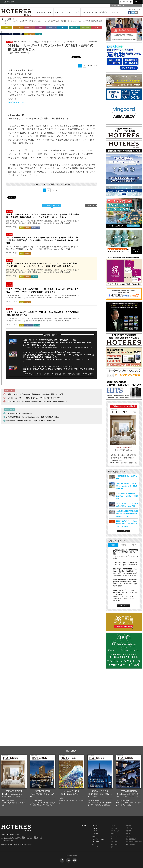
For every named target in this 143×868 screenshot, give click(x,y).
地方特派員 (103, 12)
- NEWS (94, 828)
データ (41, 28)
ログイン (137, 2)
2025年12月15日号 (100, 791)
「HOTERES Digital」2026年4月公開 (19, 413)
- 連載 (94, 836)
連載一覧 (91, 205)
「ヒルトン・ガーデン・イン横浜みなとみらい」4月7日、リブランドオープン (48, 367)
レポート (70, 12)
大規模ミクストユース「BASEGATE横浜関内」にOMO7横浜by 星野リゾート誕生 (49, 340)
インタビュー (60, 12)
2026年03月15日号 (14, 791)
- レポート (95, 834)
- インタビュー (96, 831)
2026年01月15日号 (71, 791)
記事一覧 (11, 19)
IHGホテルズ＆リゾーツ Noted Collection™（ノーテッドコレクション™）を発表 (127, 524)
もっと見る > (124, 531)
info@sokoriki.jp (16, 102)
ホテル (112, 12)
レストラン (18, 28)
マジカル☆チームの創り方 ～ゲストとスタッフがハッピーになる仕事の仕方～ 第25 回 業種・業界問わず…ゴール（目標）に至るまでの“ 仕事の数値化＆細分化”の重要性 (42, 240)
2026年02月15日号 (43, 791)
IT (63, 28)
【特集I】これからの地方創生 (69, 794)
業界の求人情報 (9, 2)
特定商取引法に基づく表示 (134, 842)
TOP (5, 19)
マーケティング (52, 28)
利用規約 (128, 836)
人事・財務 (74, 28)
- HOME (84, 825)
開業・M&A (85, 28)
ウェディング (29, 28)
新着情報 (128, 825)
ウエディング (115, 831)
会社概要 (128, 831)
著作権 (128, 834)
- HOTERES (96, 825)
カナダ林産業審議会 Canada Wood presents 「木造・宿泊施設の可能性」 (33, 417)
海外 (97, 28)
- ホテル (94, 844)
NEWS (50, 12)
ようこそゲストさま (126, 2)
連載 (78, 12)
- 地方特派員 (96, 842)
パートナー (121, 12)
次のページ (92, 66)
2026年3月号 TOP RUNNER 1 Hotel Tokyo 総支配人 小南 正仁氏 (30, 421)
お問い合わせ (130, 828)
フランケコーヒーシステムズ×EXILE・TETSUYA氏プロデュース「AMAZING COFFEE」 (52, 352)
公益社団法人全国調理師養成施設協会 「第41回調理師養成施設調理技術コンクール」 (127, 514)
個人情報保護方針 (131, 839)
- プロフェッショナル (98, 839)
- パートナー (96, 847)
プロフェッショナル (89, 12)
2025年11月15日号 (129, 791)
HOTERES (41, 12)
